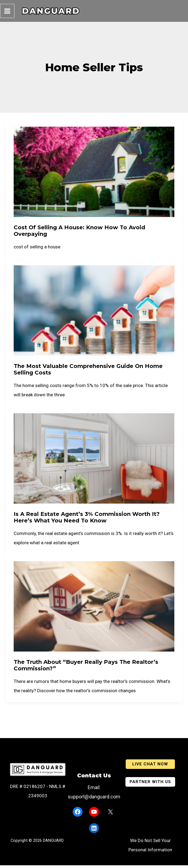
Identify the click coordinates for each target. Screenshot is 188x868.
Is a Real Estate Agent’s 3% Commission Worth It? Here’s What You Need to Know (87, 520)
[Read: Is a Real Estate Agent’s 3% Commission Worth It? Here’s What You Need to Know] (94, 461)
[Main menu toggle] (7, 12)
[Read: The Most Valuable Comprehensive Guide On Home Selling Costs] (94, 313)
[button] (150, 763)
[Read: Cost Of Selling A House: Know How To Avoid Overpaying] (94, 174)
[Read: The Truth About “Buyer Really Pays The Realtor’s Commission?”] (94, 609)
